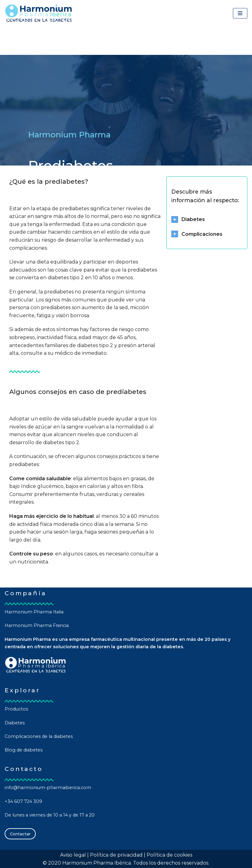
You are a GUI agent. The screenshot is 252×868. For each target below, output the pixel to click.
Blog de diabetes (24, 750)
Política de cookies (169, 855)
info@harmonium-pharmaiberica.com (48, 788)
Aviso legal (73, 855)
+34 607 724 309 (23, 801)
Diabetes (15, 723)
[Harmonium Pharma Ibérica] (39, 13)
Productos (16, 709)
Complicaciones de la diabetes (39, 736)
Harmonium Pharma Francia (37, 625)
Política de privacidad (116, 855)
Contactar (20, 834)
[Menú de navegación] (240, 13)
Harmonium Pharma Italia (34, 612)
